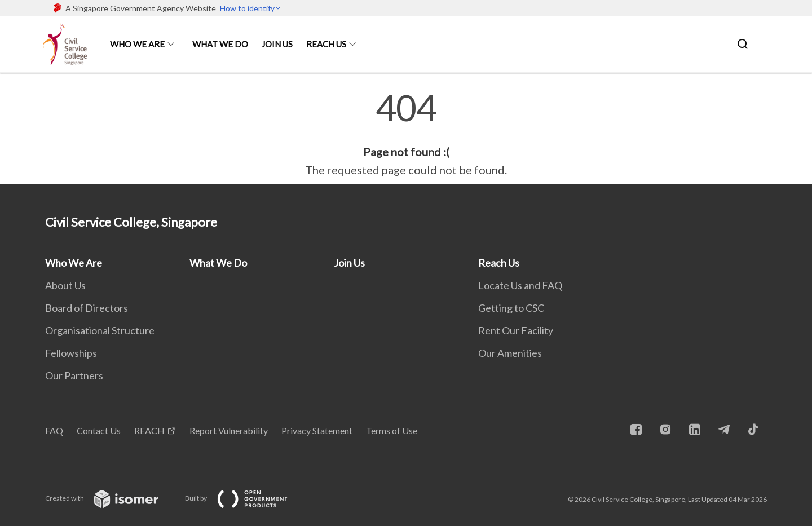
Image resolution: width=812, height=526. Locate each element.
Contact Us (99, 430)
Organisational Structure (100, 330)
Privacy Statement (317, 430)
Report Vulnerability (229, 430)
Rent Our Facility (516, 330)
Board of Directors (87, 308)
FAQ (54, 430)
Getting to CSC (511, 308)
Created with (111, 498)
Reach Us (326, 44)
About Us (65, 285)
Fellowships (71, 353)
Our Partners (74, 375)
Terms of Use (392, 430)
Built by (245, 498)
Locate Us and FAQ (520, 285)
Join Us (277, 44)
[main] (406, 134)
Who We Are (137, 44)
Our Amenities (510, 353)
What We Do (220, 44)
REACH (149, 430)
